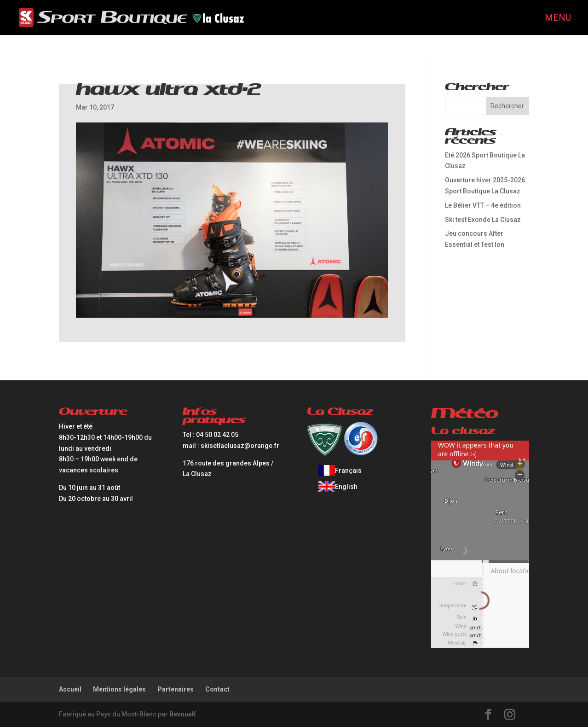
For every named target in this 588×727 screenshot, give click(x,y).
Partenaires (176, 689)
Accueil (70, 689)
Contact (217, 689)
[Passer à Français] (340, 471)
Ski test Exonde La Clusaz (483, 220)
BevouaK (183, 714)
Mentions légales (119, 689)
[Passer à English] (340, 487)
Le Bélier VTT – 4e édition (483, 205)
